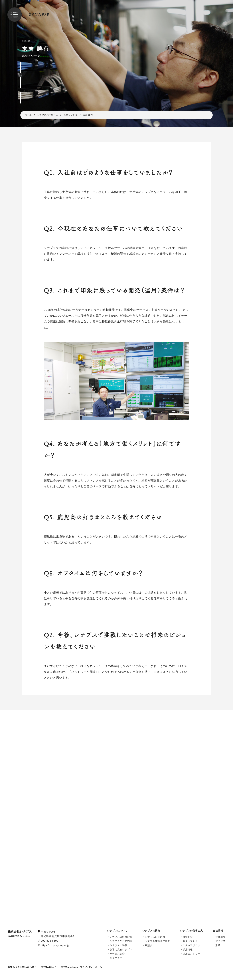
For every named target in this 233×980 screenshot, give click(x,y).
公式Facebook (69, 967)
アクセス (220, 941)
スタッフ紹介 (71, 115)
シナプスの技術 (151, 931)
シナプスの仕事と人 (47, 115)
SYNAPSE (39, 15)
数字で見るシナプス (121, 950)
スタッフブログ (192, 945)
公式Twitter (48, 967)
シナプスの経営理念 (121, 937)
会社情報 (218, 931)
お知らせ (13, 967)
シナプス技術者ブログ (157, 941)
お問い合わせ (27, 967)
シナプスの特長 (118, 945)
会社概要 (220, 937)
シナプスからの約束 (121, 941)
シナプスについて (117, 931)
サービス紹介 (117, 954)
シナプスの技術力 (155, 937)
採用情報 (188, 950)
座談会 (149, 945)
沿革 (218, 945)
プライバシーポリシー (92, 967)
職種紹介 (188, 937)
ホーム (28, 115)
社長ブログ (116, 958)
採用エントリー (192, 954)
